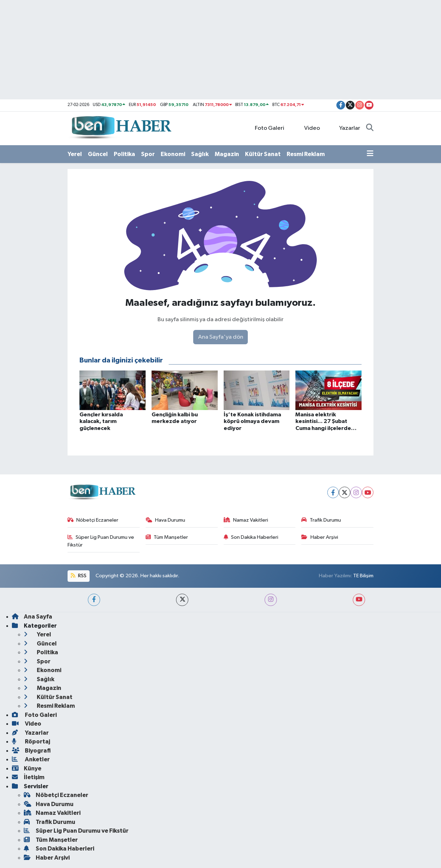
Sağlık (200, 154)
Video (308, 128)
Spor (148, 154)
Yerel (75, 154)
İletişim (28, 777)
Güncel (98, 154)
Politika (124, 154)
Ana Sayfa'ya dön (221, 337)
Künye (27, 768)
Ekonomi (173, 154)
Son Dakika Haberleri (251, 537)
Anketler (31, 759)
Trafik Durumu (321, 520)
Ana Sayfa (32, 617)
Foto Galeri (266, 128)
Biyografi (31, 751)
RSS (78, 576)
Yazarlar (346, 128)
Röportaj (31, 742)
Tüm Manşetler (167, 537)
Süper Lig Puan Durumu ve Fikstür (101, 541)
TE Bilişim (363, 576)
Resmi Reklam (306, 154)
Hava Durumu (166, 520)
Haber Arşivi (320, 537)
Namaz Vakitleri (246, 520)
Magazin (227, 154)
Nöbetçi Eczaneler (93, 520)
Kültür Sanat (263, 154)
